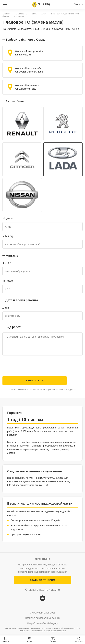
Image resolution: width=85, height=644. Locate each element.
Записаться (35, 381)
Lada (34, 14)
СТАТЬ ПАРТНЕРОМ (42, 580)
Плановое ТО (21, 14)
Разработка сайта (42, 623)
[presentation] (27, 367)
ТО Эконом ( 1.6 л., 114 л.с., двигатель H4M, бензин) (42, 344)
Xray (43, 14)
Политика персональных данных (42, 618)
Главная (6, 14)
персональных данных (66, 390)
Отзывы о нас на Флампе (42, 590)
